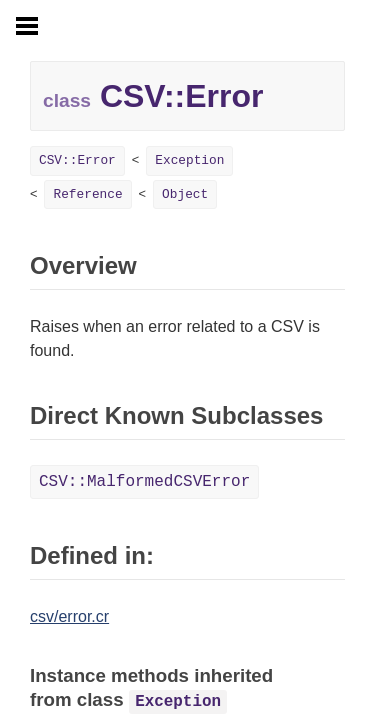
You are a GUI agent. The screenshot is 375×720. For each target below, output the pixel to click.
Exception (189, 160)
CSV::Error (77, 160)
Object (185, 194)
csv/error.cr (69, 616)
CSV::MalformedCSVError (144, 482)
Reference (87, 194)
